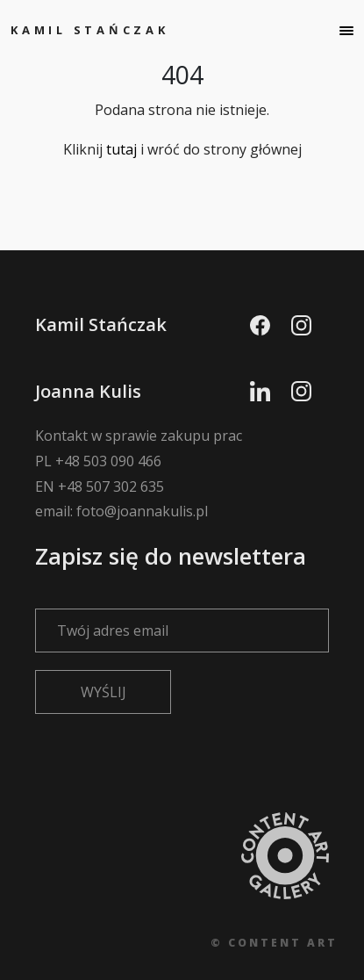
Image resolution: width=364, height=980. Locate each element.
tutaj (121, 149)
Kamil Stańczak (90, 30)
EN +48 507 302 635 (100, 486)
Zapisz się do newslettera (182, 591)
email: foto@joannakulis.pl (121, 511)
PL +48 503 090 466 (98, 461)
